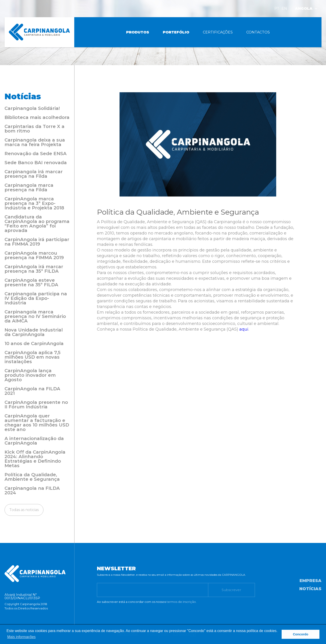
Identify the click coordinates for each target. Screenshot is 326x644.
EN (284, 8)
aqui (244, 329)
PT (277, 8)
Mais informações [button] (21, 637)
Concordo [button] (301, 634)
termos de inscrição (181, 602)
